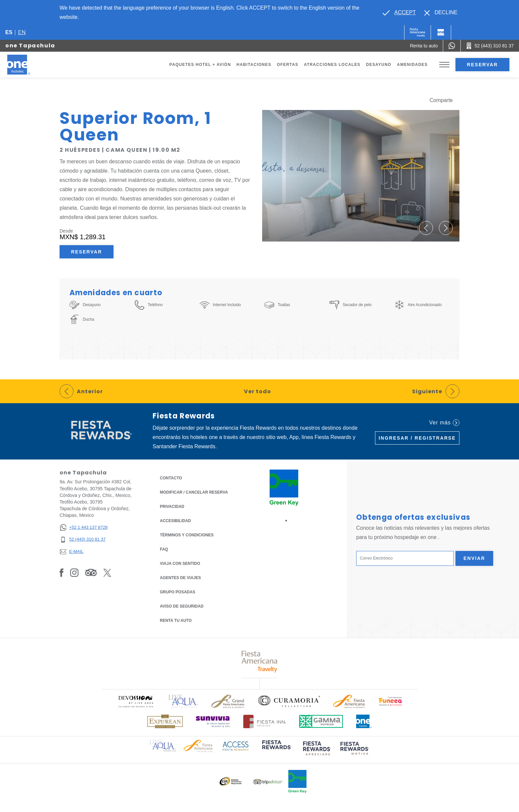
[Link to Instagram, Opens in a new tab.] (74, 572)
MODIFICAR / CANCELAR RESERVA (194, 492)
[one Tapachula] (27, 65)
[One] (441, 32)
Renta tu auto (176, 620)
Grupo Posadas (178, 592)
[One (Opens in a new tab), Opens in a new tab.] (418, 32)
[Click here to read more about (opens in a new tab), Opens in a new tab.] (276, 750)
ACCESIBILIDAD (175, 521)
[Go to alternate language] (399, 13)
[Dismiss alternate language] (441, 13)
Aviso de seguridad (182, 606)
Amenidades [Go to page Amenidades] (412, 65)
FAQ (164, 549)
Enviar (474, 558)
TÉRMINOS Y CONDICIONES (187, 535)
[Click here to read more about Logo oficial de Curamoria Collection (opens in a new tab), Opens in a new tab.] (289, 701)
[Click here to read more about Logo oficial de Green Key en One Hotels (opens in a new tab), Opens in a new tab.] (297, 782)
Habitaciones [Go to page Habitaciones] (254, 65)
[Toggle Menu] (444, 65)
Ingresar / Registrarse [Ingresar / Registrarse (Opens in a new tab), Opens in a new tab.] (417, 438)
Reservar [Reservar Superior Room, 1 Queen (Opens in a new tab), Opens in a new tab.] (87, 252)
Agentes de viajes (180, 578)
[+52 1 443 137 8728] (84, 528)
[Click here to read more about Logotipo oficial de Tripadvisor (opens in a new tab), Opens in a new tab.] (268, 782)
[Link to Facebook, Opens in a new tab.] (62, 572)
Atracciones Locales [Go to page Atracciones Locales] (332, 65)
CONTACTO (171, 478)
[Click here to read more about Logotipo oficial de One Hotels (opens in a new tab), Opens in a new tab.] (364, 721)
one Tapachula (30, 46)
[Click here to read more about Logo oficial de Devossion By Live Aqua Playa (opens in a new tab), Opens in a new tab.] (136, 701)
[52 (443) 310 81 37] (84, 540)
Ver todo (258, 391)
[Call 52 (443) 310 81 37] (490, 46)
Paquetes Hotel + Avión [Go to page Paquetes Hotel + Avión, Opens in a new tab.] (200, 65)
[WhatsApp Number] (452, 46)
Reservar (482, 65)
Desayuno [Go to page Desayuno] (379, 65)
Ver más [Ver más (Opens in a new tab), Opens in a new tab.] (444, 423)
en (22, 32)
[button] (426, 228)
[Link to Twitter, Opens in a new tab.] (107, 572)
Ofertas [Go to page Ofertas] (287, 65)
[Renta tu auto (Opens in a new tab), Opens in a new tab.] (424, 46)
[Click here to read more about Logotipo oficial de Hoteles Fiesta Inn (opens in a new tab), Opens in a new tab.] (265, 721)
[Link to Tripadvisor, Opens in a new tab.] (91, 572)
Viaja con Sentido (180, 564)
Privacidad (172, 506)
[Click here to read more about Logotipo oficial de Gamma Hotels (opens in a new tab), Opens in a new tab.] (321, 721)
